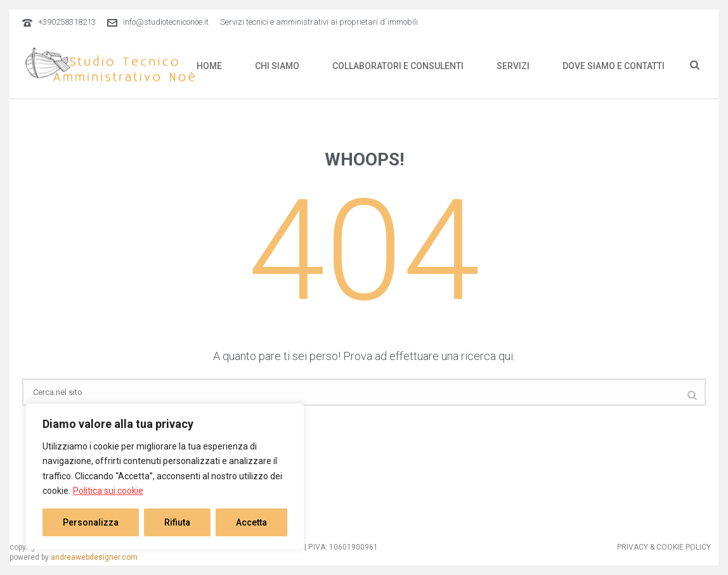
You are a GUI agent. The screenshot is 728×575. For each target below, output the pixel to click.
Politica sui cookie (108, 491)
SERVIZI (513, 66)
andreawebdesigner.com (94, 557)
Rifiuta (177, 522)
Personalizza (91, 522)
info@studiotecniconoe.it (166, 22)
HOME (209, 66)
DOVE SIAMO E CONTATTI (614, 66)
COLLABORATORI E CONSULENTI (398, 66)
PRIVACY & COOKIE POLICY (664, 547)
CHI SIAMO (277, 66)
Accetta (251, 522)
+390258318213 (67, 22)
